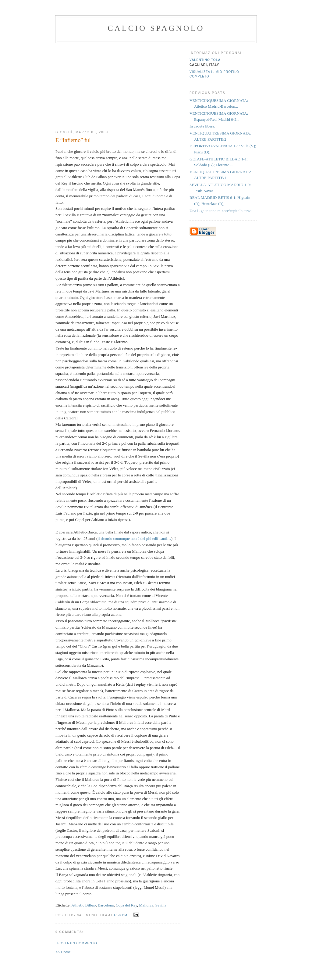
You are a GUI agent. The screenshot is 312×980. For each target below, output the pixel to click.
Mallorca (146, 905)
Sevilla (161, 905)
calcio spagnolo (156, 28)
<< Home (63, 952)
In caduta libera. (202, 126)
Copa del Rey (126, 905)
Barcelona (106, 905)
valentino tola (205, 60)
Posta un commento (77, 943)
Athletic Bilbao (83, 905)
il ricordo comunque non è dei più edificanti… (134, 538)
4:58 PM (121, 915)
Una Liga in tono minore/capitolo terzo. (221, 211)
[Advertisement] (118, 84)
